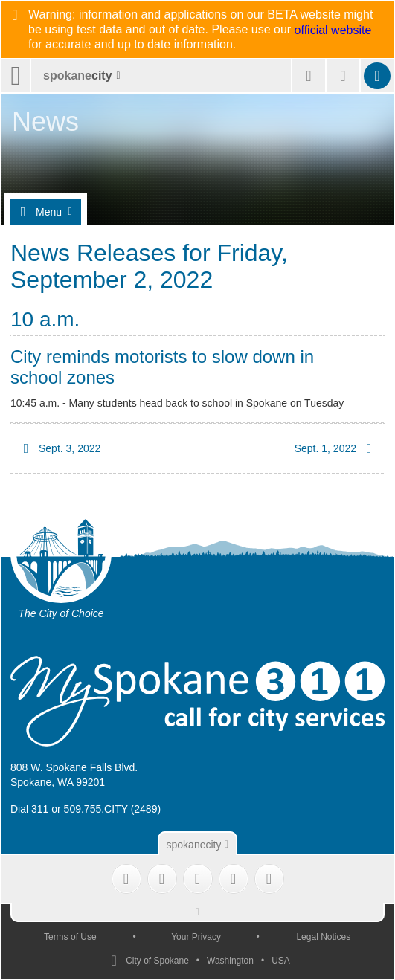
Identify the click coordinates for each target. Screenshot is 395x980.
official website (333, 30)
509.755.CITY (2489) (113, 809)
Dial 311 (29, 809)
